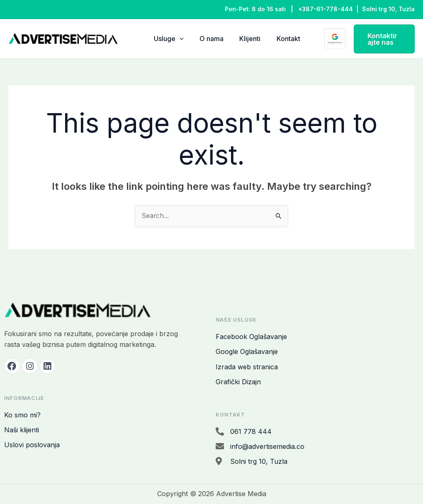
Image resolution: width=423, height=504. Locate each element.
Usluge (169, 39)
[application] (180, 39)
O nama (208, 39)
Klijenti (243, 39)
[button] (379, 39)
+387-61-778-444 (326, 9)
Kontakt (278, 39)
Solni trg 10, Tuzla (388, 9)
